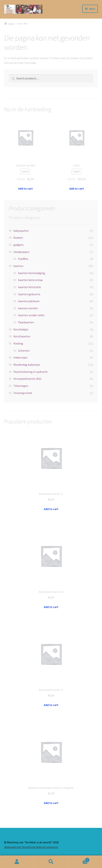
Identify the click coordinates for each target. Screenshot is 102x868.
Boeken (18, 238)
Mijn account (17, 862)
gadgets (19, 245)
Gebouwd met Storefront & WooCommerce (31, 847)
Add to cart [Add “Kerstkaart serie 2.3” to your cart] (51, 705)
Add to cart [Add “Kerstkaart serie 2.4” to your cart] (51, 607)
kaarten (18, 266)
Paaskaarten (26, 322)
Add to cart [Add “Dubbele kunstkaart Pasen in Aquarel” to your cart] (51, 803)
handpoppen (21, 252)
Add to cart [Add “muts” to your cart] (77, 188)
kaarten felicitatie (30, 287)
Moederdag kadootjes (27, 365)
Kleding (18, 343)
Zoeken (51, 862)
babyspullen (21, 231)
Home (12, 24)
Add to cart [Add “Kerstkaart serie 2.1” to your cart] (51, 509)
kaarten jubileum (29, 301)
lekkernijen (20, 357)
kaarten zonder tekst (31, 315)
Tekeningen (21, 386)
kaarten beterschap (30, 280)
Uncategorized (23, 393)
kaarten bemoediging (32, 273)
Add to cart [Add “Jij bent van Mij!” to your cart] (25, 188)
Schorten (24, 351)
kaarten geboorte (29, 294)
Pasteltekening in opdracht (31, 372)
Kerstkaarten (22, 336)
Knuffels (23, 259)
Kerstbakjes (21, 329)
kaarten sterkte (28, 308)
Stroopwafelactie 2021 (28, 379)
